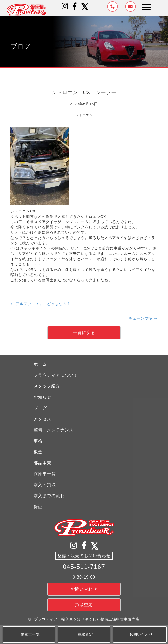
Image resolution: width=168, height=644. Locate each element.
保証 (38, 507)
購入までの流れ (49, 496)
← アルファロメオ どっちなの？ (40, 304)
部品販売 (43, 463)
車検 (38, 441)
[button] (65, 6)
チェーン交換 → (143, 318)
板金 (38, 452)
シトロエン (84, 115)
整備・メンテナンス (54, 430)
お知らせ (43, 397)
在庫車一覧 (45, 474)
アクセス (43, 419)
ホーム (40, 364)
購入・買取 (45, 485)
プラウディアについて (56, 375)
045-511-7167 (84, 567)
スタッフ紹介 (47, 386)
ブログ (40, 408)
